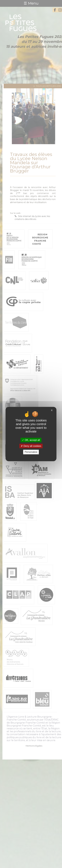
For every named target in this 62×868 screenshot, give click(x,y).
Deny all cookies (31, 446)
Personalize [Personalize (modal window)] (31, 452)
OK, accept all (31, 440)
